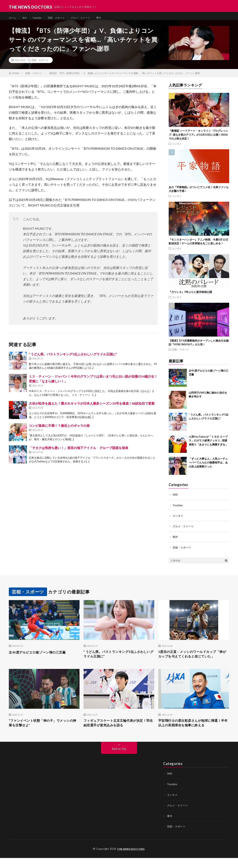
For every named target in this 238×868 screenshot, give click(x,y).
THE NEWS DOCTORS (131, 859)
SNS (26, 18)
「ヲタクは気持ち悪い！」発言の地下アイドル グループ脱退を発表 (79, 452)
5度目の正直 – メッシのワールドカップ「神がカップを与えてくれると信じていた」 (192, 661)
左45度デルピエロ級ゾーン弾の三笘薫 (41, 655)
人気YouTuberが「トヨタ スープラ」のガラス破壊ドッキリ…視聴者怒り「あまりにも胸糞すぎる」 (208, 445)
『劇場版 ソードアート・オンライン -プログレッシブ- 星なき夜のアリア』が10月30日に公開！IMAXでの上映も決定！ (198, 139)
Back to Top (119, 760)
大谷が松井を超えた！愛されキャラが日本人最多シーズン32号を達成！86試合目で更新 (92, 407)
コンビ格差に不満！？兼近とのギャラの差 (59, 429)
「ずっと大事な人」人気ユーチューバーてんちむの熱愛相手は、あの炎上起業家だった (208, 467)
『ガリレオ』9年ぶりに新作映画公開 (190, 296)
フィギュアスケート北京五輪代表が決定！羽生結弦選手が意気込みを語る (119, 733)
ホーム (13, 18)
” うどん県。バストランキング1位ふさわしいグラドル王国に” (73, 358)
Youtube (40, 18)
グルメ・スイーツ (89, 18)
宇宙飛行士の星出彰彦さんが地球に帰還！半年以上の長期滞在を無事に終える (194, 733)
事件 (109, 18)
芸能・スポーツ (62, 18)
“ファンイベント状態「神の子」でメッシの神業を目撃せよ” (43, 733)
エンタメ (177, 147)
